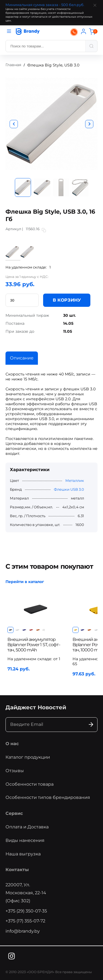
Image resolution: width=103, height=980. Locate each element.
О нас (12, 744)
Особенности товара (30, 784)
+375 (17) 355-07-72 (25, 921)
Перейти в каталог (25, 582)
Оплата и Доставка (27, 827)
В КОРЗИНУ (67, 300)
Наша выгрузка (23, 854)
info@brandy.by (23, 931)
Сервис (14, 813)
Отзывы (15, 771)
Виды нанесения (25, 840)
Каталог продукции (28, 757)
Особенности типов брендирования (48, 797)
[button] (14, 124)
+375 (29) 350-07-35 (26, 911)
